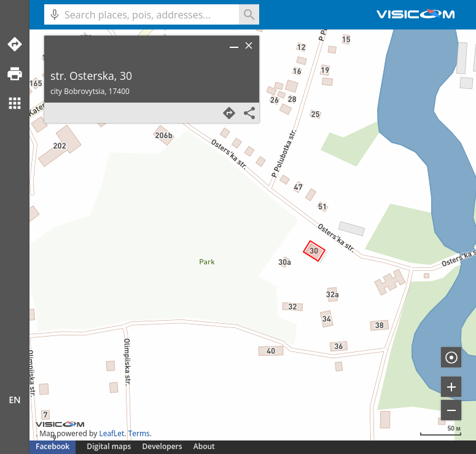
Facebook (53, 446)
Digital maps (110, 446)
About (204, 446)
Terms (139, 433)
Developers (162, 446)
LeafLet (111, 433)
